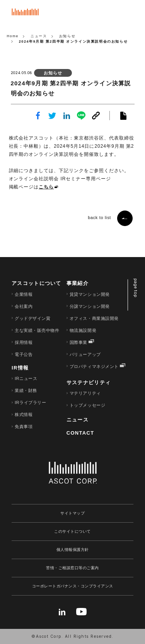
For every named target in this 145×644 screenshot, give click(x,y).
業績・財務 (26, 390)
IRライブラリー (30, 402)
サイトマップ (72, 513)
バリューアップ (85, 354)
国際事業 (78, 342)
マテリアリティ (85, 393)
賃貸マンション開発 (90, 294)
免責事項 (24, 426)
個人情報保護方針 (73, 550)
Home (13, 36)
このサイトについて (72, 531)
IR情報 (20, 368)
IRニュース (26, 378)
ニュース (78, 420)
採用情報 (24, 342)
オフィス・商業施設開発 (94, 318)
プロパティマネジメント (94, 366)
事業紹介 (78, 283)
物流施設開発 (83, 330)
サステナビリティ (89, 382)
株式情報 (24, 414)
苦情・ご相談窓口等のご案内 (72, 568)
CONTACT (80, 433)
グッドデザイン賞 (32, 318)
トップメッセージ (87, 405)
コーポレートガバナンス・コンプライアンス (73, 586)
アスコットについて (37, 283)
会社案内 (24, 306)
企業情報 (24, 294)
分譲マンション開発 (90, 306)
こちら (46, 187)
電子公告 (24, 354)
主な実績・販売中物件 (37, 330)
